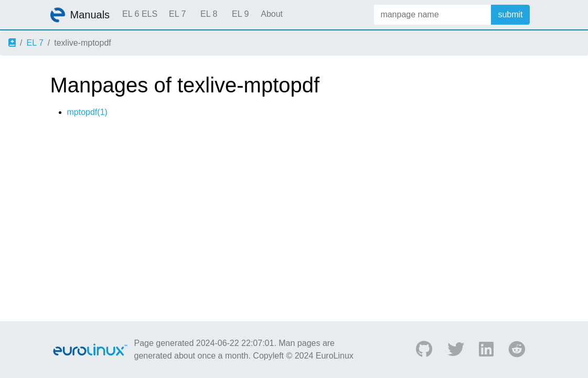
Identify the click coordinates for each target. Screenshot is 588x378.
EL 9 (240, 14)
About (272, 14)
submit (510, 14)
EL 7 (177, 14)
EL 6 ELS (140, 14)
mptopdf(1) (87, 112)
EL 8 (209, 14)
